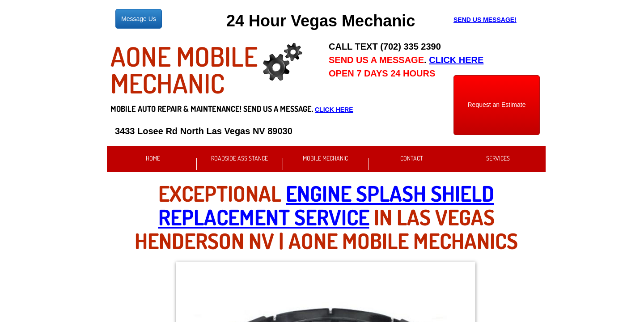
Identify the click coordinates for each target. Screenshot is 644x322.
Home (153, 158)
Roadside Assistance (239, 158)
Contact (412, 158)
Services (498, 158)
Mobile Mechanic (325, 158)
